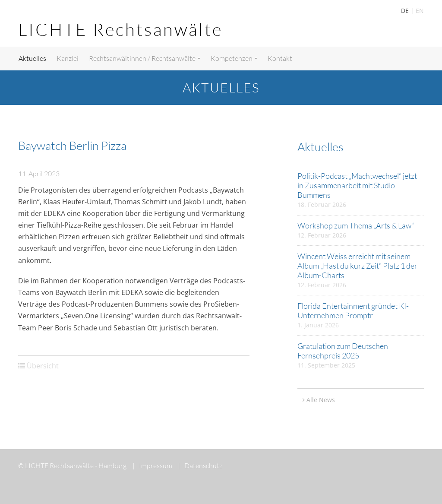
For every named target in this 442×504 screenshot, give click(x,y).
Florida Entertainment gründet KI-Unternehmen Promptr (353, 311)
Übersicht (43, 366)
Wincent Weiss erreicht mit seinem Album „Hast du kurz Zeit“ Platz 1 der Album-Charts (357, 266)
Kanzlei (68, 58)
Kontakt (280, 58)
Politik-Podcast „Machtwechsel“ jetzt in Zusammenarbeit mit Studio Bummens (357, 185)
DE (405, 11)
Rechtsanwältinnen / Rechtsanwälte (145, 58)
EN (420, 11)
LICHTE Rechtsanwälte (120, 29)
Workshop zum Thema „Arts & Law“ (356, 225)
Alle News (321, 400)
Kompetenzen (234, 58)
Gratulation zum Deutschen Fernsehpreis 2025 (343, 351)
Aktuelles (32, 58)
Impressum (152, 466)
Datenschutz (200, 466)
